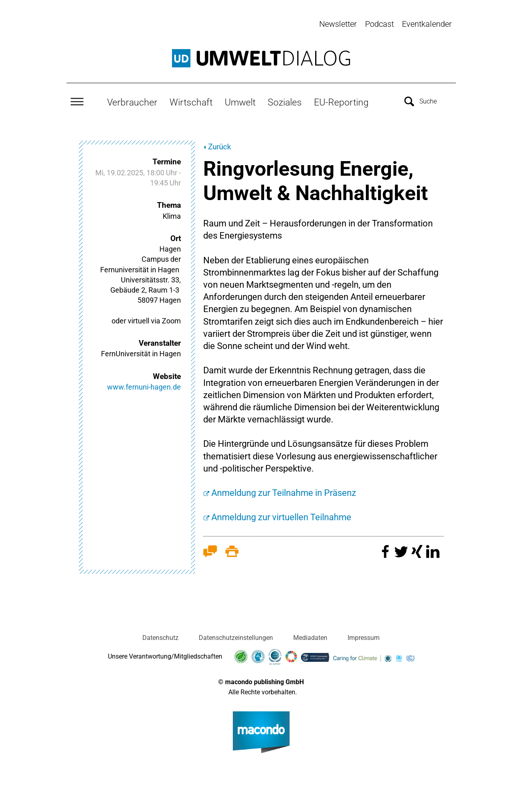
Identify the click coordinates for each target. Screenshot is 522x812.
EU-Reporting (341, 102)
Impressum (364, 637)
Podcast (379, 24)
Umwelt (240, 102)
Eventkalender (427, 24)
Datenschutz (160, 637)
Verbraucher (132, 102)
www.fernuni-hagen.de (144, 387)
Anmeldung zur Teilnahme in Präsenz (284, 492)
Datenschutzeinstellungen (236, 637)
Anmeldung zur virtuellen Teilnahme (281, 517)
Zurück (220, 146)
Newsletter (338, 24)
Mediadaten (310, 637)
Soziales (285, 102)
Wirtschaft (191, 102)
